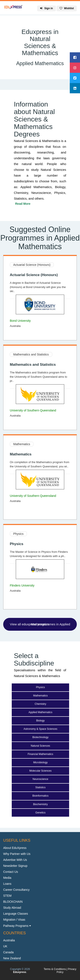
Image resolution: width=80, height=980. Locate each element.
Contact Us (11, 872)
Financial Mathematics (40, 754)
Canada (8, 952)
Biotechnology (40, 737)
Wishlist (67, 8)
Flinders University (22, 585)
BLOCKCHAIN (13, 902)
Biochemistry (40, 804)
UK (5, 946)
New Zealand (12, 958)
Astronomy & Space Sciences (40, 729)
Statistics (40, 787)
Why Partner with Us (17, 854)
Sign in (46, 8)
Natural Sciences (40, 746)
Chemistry (40, 704)
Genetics (40, 813)
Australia (9, 940)
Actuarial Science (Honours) (32, 265)
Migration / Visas (14, 920)
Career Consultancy (16, 890)
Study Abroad (12, 908)
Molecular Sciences (40, 771)
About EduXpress (15, 848)
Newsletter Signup (15, 866)
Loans (7, 884)
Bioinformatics (40, 796)
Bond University (20, 321)
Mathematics (22, 444)
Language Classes (16, 914)
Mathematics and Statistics (31, 354)
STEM (7, 896)
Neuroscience (40, 779)
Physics (18, 534)
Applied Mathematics (40, 712)
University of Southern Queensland (33, 410)
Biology (40, 721)
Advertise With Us (15, 860)
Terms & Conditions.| (56, 969)
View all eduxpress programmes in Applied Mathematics (40, 624)
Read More (23, 204)
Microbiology (40, 762)
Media (7, 878)
